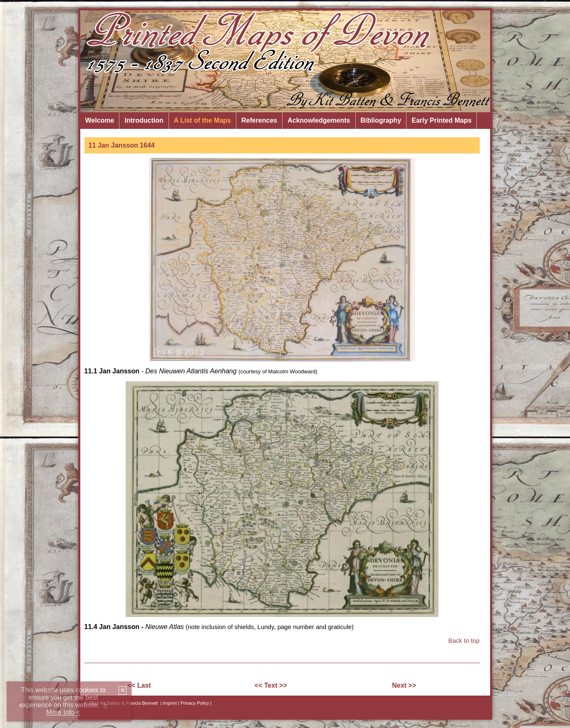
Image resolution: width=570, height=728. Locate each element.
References (259, 120)
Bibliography (381, 120)
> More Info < (77, 709)
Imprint (170, 703)
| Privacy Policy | (195, 703)
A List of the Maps (202, 120)
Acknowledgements (319, 120)
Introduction (144, 120)
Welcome (100, 120)
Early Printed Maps (441, 120)
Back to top (464, 640)
